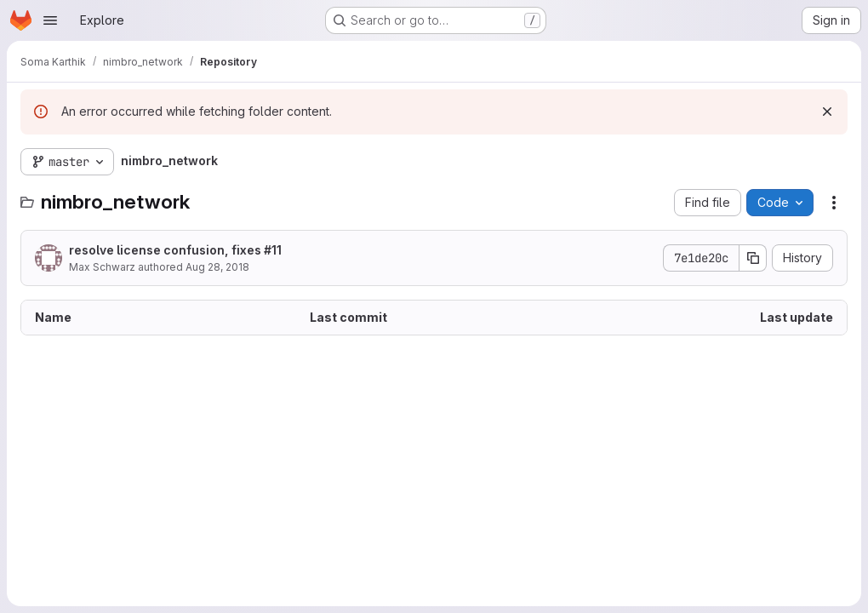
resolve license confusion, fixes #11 (175, 250)
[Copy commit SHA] (753, 258)
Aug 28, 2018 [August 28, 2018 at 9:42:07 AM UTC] (217, 267)
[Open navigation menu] (50, 20)
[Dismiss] (827, 112)
